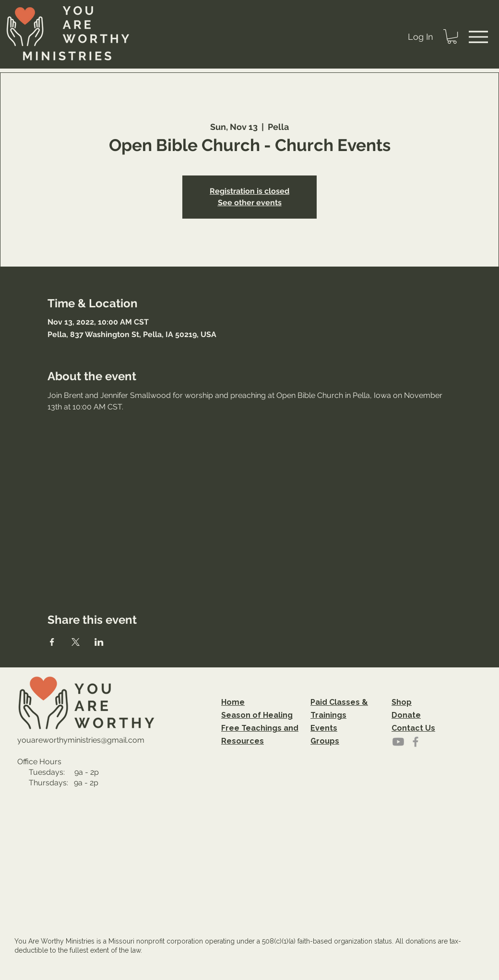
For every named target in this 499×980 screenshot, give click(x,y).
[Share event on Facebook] (52, 642)
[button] (452, 36)
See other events (250, 203)
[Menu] (478, 37)
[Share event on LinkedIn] (99, 642)
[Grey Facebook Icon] (416, 742)
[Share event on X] (76, 642)
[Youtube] (398, 742)
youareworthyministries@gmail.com (81, 740)
